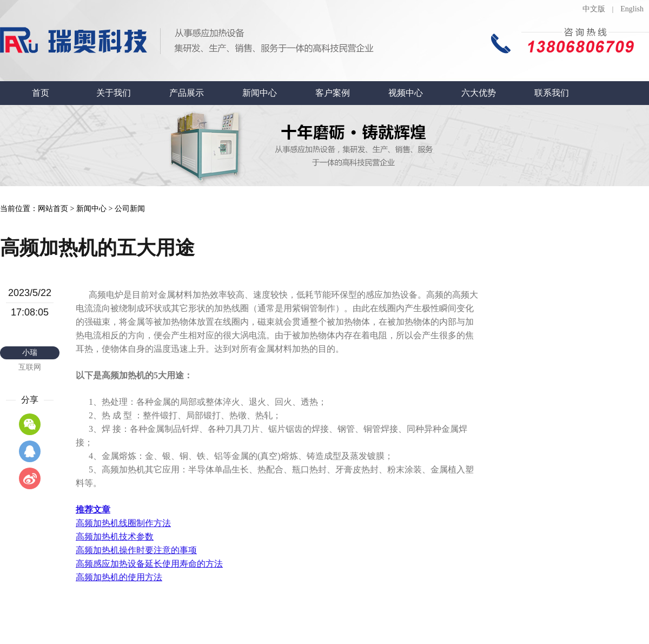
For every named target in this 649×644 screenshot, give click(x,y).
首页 (41, 93)
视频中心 (406, 93)
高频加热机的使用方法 (119, 577)
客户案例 (333, 93)
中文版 (594, 9)
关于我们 (114, 93)
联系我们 (552, 93)
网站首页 (53, 209)
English (632, 9)
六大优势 (479, 93)
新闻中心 (260, 93)
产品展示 (187, 93)
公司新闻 (130, 209)
